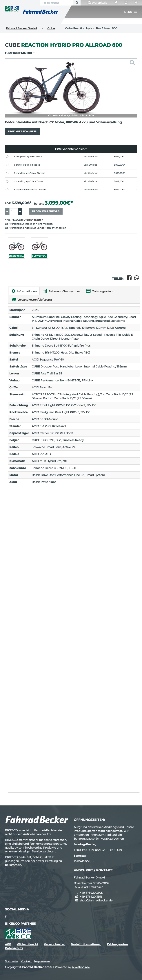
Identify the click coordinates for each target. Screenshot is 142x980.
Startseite (11, 961)
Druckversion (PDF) (22, 131)
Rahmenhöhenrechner (61, 291)
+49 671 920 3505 (91, 893)
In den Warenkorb (46, 211)
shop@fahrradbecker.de (96, 900)
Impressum (42, 961)
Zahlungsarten (99, 291)
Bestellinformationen (86, 944)
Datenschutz (14, 948)
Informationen (24, 291)
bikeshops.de (81, 967)
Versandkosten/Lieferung (32, 299)
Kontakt (26, 961)
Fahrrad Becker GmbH (21, 28)
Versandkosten (34, 220)
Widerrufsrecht (28, 944)
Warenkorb (98, 3)
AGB (8, 944)
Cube (51, 28)
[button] (131, 12)
